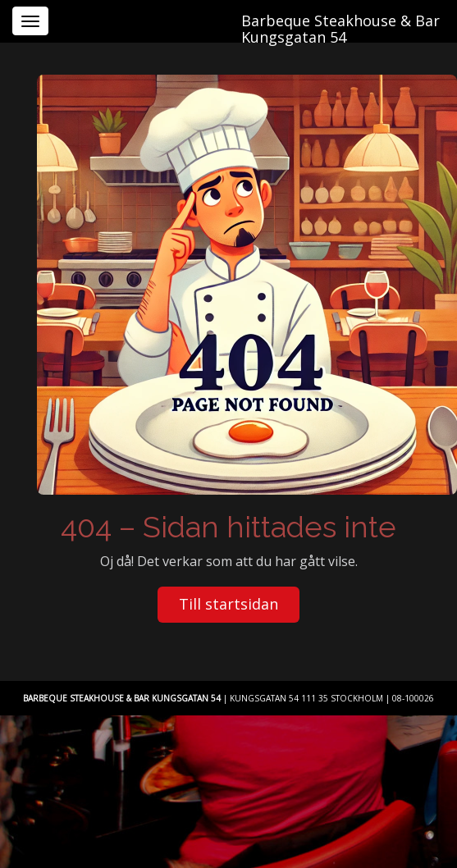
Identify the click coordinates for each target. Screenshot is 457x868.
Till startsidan (228, 604)
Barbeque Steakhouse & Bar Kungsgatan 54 (340, 26)
